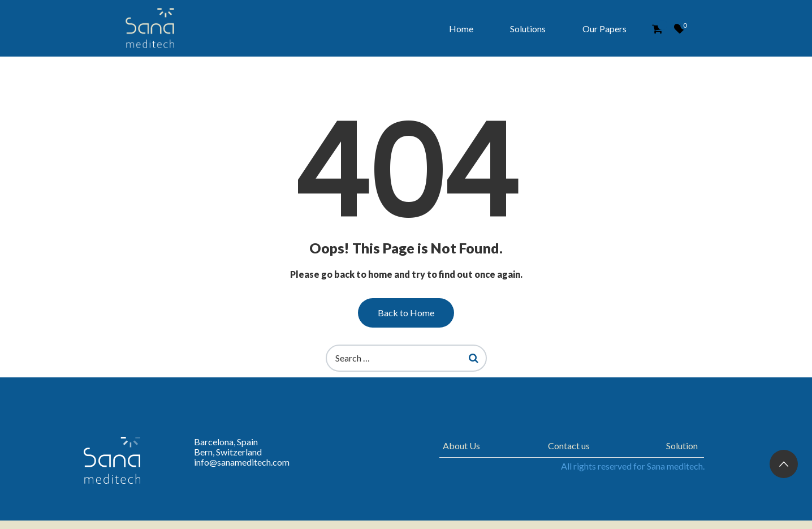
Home (461, 29)
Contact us (569, 446)
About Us (461, 446)
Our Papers (604, 29)
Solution (682, 446)
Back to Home (406, 313)
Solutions (528, 29)
